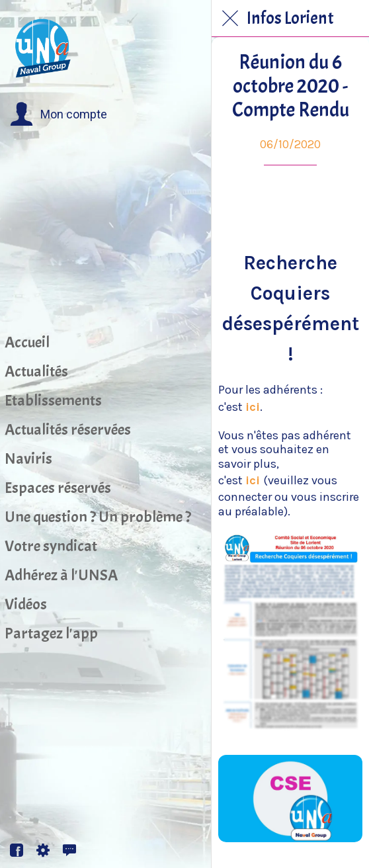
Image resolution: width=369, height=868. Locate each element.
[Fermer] (230, 19)
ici (253, 407)
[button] (59, 114)
